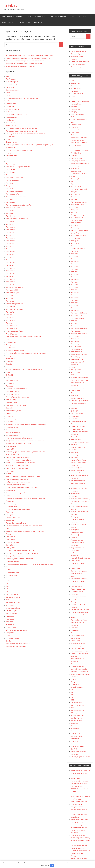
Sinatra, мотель (12, 142)
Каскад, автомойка (13, 432)
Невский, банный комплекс (16, 485)
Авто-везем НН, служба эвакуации (19, 167)
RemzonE (9, 139)
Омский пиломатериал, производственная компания (26, 498)
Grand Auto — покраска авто (16, 114)
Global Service (11, 112)
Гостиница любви (12, 394)
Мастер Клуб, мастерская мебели (18, 460)
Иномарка (10, 422)
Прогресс (9, 512)
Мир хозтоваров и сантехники (17, 479)
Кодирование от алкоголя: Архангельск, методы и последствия (29, 55)
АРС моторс (10, 347)
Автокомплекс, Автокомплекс (17, 197)
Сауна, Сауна (11, 545)
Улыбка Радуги (11, 611)
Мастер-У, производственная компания (21, 463)
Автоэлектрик (11, 320)
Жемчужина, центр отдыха (16, 405)
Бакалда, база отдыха (14, 356)
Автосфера (10, 301)
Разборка (9, 515)
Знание (9, 413)
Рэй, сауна (10, 534)
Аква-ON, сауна (12, 334)
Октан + (9, 496)
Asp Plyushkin (11, 79)
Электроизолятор (13, 638)
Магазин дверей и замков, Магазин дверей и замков (25, 452)
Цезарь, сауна (11, 627)
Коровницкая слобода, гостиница (18, 443)
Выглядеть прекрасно (37, 17)
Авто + (8, 161)
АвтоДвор (10, 183)
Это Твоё (9, 641)
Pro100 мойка (11, 136)
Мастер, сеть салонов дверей (17, 465)
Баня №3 (9, 361)
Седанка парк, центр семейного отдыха (21, 550)
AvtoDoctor (10, 87)
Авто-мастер (11, 169)
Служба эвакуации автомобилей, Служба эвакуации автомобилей (30, 564)
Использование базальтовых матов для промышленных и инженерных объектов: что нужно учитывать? (81, 848)
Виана (8, 372)
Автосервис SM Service (14, 287)
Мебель (9, 474)
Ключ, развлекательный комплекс (19, 438)
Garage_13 (10, 106)
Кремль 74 (10, 449)
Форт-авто (10, 616)
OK (52, 865)
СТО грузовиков (12, 594)
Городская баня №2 (13, 391)
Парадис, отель (12, 501)
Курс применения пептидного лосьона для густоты (25, 61)
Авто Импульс (11, 164)
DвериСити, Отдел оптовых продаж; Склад (22, 98)
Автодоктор (10, 186)
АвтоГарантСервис (13, 180)
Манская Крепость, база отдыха (18, 457)
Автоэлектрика (12, 325)
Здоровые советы (80, 17)
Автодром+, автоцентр (14, 191)
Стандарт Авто (11, 575)
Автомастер (10, 202)
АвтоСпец (10, 295)
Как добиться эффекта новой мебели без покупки (25, 63)
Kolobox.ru (10, 120)
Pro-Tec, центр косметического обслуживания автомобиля (28, 134)
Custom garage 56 (13, 90)
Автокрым (10, 199)
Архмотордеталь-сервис (15, 350)
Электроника (25, 23)
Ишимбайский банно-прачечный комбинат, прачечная (26, 424)
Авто (8, 158)
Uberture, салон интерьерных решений (21, 150)
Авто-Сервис (11, 172)
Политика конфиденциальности (18, 509)
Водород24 (10, 383)
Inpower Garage (12, 117)
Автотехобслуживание (14, 304)
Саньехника (10, 537)
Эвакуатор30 (11, 633)
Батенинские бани (13, 367)
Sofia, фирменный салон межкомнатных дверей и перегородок (30, 145)
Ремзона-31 (10, 520)
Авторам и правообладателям (17, 219)
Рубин (8, 528)
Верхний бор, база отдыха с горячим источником (24, 369)
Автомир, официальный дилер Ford (19, 205)
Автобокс (9, 175)
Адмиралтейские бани (14, 331)
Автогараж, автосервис (15, 178)
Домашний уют (8, 23)
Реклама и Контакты (14, 517)
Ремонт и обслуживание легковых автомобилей (24, 526)
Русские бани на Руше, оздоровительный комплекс (25, 531)
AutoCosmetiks (12, 84)
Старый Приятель (13, 578)
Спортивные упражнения (13, 17)
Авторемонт (11, 221)
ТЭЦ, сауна (10, 605)
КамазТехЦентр (12, 427)
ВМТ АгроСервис (12, 380)
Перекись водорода (13, 504)
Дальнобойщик (12, 400)
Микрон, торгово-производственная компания (23, 476)
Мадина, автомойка (13, 454)
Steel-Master (11, 147)
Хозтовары (10, 619)
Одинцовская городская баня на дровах (21, 493)
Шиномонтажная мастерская (17, 630)
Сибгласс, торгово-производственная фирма (22, 553)
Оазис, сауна (11, 490)
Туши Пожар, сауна (13, 602)
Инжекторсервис (12, 419)
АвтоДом (9, 188)
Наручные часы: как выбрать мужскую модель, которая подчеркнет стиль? (81, 838)
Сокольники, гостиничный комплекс (19, 567)
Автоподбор (11, 210)
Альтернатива (11, 342)
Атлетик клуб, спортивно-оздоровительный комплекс (26, 353)
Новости (38, 23)
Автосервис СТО (12, 290)
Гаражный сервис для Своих (16, 389)
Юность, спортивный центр (16, 646)
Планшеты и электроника (80, 62)
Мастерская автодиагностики (17, 468)
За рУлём (9, 408)
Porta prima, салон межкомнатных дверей (22, 128)
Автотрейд (10, 312)
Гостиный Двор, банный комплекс (19, 397)
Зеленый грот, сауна (14, 411)
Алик (8, 339)
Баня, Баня (10, 364)
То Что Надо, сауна (13, 597)
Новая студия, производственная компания (22, 487)
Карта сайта (10, 430)
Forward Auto (11, 104)
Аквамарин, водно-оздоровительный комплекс (23, 336)
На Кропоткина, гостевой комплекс (19, 482)
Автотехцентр (11, 306)
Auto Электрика (12, 82)
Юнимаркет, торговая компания (18, 643)
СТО (8, 583)
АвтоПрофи (10, 216)
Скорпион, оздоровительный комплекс (21, 559)
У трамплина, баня (13, 608)
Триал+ (9, 600)
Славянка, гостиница (14, 561)
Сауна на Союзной (13, 542)
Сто (7, 580)
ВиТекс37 (10, 375)
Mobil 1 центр (11, 125)
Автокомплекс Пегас (14, 194)
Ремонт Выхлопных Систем (16, 523)
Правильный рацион (59, 17)
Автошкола (10, 315)
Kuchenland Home (13, 123)
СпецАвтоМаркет (12, 572)
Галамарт (9, 386)
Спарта (9, 569)
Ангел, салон (11, 345)
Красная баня (11, 446)
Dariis (8, 93)
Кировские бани (12, 435)
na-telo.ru (11, 6)
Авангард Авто (11, 156)
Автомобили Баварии (14, 208)
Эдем (8, 635)
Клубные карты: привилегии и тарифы (20, 66)
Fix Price (9, 101)
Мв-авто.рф (10, 471)
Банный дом (11, 358)
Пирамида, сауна (12, 506)
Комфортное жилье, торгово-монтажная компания (25, 441)
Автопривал (10, 213)
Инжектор (10, 416)
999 (7, 76)
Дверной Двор (11, 402)
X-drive (9, 153)
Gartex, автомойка (13, 109)
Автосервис (10, 224)
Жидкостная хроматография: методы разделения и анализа (28, 58)
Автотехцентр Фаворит (15, 309)
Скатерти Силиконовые (15, 556)
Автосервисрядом (13, 293)
